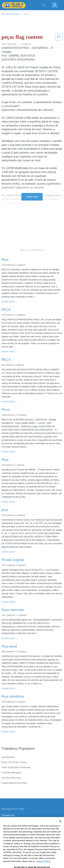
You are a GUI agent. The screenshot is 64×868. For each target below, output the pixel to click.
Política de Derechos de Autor (17, 828)
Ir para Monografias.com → (17, 849)
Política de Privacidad (13, 824)
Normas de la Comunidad (15, 832)
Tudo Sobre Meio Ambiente (16, 767)
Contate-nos (8, 815)
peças (27, 14)
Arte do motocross (11, 778)
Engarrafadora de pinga (14, 783)
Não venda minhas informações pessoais (23, 841)
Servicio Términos (11, 820)
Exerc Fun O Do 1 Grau (14, 762)
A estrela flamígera (12, 773)
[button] (59, 38)
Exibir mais (32, 197)
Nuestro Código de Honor (15, 837)
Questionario (8, 757)
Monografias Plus (11, 14)
